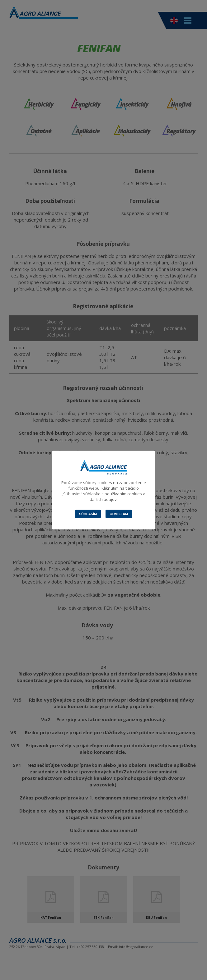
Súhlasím (88, 514)
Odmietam (119, 514)
